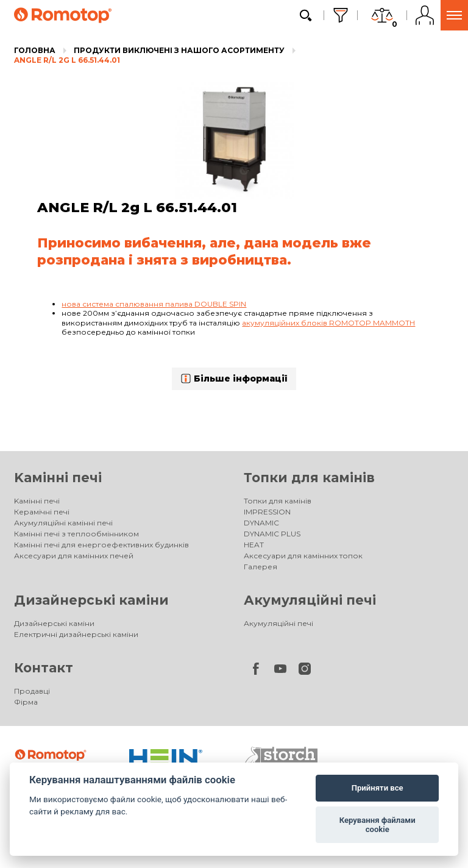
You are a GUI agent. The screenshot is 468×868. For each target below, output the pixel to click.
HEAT (254, 545)
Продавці (32, 691)
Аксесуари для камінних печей (74, 556)
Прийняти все (378, 788)
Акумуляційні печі (310, 600)
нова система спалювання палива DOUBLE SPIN (154, 304)
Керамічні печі (42, 512)
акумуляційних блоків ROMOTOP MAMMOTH (328, 323)
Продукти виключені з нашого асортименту (179, 50)
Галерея (261, 567)
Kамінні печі (58, 478)
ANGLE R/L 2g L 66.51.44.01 (67, 60)
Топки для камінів (309, 478)
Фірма (26, 702)
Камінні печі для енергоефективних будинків (101, 545)
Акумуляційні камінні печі (63, 523)
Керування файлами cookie (378, 825)
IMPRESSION (267, 512)
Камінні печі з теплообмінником (76, 534)
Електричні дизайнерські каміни (76, 634)
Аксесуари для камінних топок (303, 556)
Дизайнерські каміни (91, 600)
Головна (35, 50)
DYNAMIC (261, 523)
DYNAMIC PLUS (272, 534)
